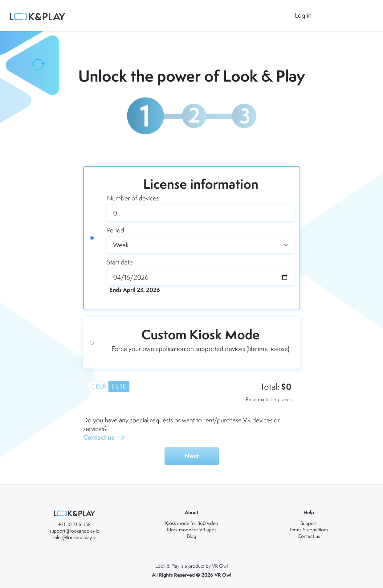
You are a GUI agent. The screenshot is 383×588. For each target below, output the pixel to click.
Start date (120, 262)
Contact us (99, 437)
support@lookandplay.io (75, 531)
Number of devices (133, 198)
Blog (192, 536)
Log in (303, 15)
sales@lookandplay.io (75, 537)
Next (192, 456)
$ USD (119, 386)
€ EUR (98, 386)
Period (116, 230)
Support (309, 523)
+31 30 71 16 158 (74, 524)
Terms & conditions (309, 530)
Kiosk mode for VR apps (192, 530)
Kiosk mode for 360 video (192, 523)
